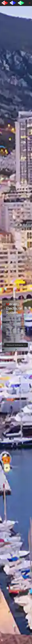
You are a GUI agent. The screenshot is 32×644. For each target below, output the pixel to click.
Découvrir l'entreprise (16, 345)
